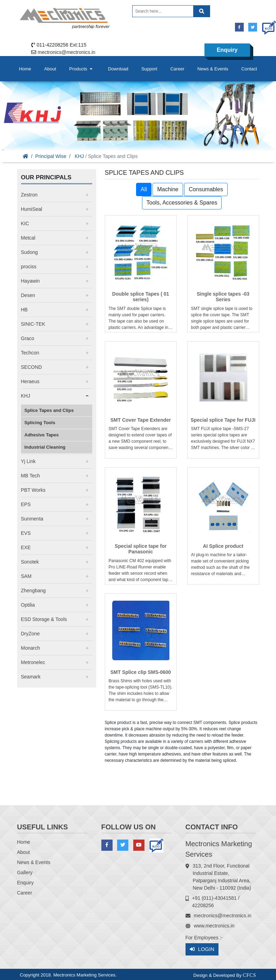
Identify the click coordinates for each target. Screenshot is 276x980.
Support (149, 69)
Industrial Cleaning (45, 447)
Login (202, 949)
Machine (168, 189)
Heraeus (30, 381)
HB (24, 310)
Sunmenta (32, 519)
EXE (26, 547)
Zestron (29, 195)
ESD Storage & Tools (44, 619)
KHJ (79, 156)
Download (118, 69)
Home (25, 69)
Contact (249, 69)
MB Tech (31, 476)
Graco (28, 338)
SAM (26, 576)
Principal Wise (51, 156)
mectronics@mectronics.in (67, 52)
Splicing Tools (40, 423)
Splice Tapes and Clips (49, 410)
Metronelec (33, 662)
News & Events (213, 69)
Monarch (31, 648)
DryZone (31, 634)
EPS (26, 504)
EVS (26, 533)
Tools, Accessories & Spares (182, 203)
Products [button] (81, 69)
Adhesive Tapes (42, 435)
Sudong (29, 252)
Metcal (28, 238)
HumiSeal (32, 209)
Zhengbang (33, 591)
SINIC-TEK (33, 324)
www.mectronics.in (214, 926)
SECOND (32, 367)
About (50, 69)
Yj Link (28, 461)
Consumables (206, 189)
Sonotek (30, 562)
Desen (28, 295)
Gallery (25, 872)
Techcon (30, 353)
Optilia (28, 605)
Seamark (31, 677)
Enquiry (227, 50)
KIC (25, 223)
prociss (29, 267)
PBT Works (33, 490)
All (144, 189)
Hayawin (31, 281)
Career (177, 69)
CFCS (249, 975)
